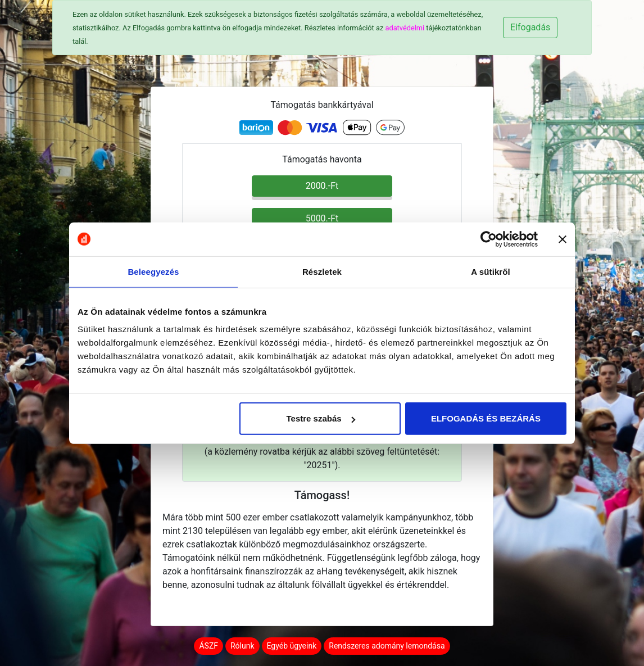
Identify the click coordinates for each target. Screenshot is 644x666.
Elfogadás (530, 27)
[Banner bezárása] (563, 239)
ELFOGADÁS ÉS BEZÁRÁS (486, 418)
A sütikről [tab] (491, 271)
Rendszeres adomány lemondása (387, 646)
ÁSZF (208, 646)
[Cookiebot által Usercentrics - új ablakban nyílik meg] (489, 239)
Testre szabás (321, 418)
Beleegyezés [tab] (153, 271)
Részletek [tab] (322, 271)
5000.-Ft (322, 218)
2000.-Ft (322, 186)
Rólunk (242, 646)
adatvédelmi (405, 28)
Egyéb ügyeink (292, 646)
